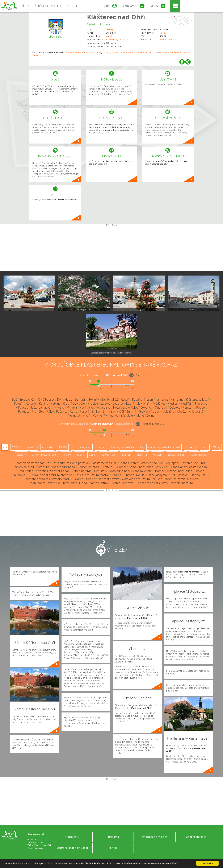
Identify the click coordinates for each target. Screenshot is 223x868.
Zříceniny (22, 455)
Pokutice (24, 411)
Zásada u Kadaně (132, 415)
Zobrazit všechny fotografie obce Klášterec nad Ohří (112, 353)
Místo (60, 407)
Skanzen (101, 447)
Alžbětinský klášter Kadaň (53, 471)
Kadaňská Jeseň (142, 399)
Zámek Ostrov (99, 483)
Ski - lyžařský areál (82, 447)
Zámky (217, 447)
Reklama (113, 837)
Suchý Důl (168, 53)
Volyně (97, 415)
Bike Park (126, 455)
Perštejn (188, 407)
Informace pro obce (155, 837)
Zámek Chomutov (182, 483)
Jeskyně (80, 455)
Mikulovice (117, 53)
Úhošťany (183, 411)
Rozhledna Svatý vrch (153, 467)
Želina (150, 415)
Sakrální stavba (198, 455)
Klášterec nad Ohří (116, 17)
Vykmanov (111, 415)
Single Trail (142, 455)
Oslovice (175, 407)
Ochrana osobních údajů (72, 848)
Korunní (31, 403)
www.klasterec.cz (168, 40)
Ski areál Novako (108, 479)
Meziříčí (186, 403)
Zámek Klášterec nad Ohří (34, 463)
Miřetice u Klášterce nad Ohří (137, 53)
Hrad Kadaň (25, 471)
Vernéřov (37, 55)
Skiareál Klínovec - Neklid (128, 475)
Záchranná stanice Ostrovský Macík (47, 479)
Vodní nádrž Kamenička (45, 483)
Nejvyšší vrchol (108, 455)
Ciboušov (69, 53)
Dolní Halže (65, 399)
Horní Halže (97, 399)
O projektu (72, 837)
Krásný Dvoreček (74, 403)
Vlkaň (87, 415)
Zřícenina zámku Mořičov (181, 479)
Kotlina (44, 403)
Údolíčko (169, 411)
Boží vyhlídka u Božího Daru (189, 475)
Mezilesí (173, 403)
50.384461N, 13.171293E (118, 40)
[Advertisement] (112, 249)
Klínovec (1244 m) (26, 475)
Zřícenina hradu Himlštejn (89, 471)
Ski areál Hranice (84, 479)
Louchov (118, 403)
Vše (5, 447)
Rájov (50, 411)
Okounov (146, 407)
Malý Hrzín (143, 403)
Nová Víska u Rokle (126, 407)
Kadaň (109, 36)
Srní (106, 411)
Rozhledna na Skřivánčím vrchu (130, 471)
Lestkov (106, 53)
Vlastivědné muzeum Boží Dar (142, 479)
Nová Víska (87, 407)
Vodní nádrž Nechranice (56, 475)
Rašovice (157, 53)
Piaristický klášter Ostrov (152, 483)
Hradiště (79, 53)
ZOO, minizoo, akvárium (24, 447)
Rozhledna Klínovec (191, 471)
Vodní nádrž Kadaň (64, 467)
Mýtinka (72, 407)
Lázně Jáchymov (158, 475)
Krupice (93, 403)
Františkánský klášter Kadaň (188, 467)
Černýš (36, 399)
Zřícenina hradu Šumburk (32, 467)
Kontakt (113, 848)
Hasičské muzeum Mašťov (92, 475)
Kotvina (56, 403)
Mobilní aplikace (196, 837)
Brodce (24, 399)
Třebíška (144, 411)
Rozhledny (191, 447)
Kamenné (177, 399)
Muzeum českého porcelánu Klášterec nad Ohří (85, 463)
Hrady (205, 447)
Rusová (84, 411)
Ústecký (110, 29)
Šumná (177, 53)
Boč (14, 399)
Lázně (92, 455)
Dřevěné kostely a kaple (44, 455)
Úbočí (156, 411)
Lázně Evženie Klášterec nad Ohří (142, 463)
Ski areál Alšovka (126, 467)
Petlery (201, 407)
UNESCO (62, 447)
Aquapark (47, 447)
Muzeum (158, 455)
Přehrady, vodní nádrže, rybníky (127, 447)
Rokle (74, 411)
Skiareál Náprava (122, 483)
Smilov (96, 411)
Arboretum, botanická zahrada (164, 447)
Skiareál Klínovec (165, 471)
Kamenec (162, 399)
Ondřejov (161, 407)
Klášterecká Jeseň (93, 53)
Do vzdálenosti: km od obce (100, 375)
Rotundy (66, 455)
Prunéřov (38, 411)
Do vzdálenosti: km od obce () (96, 424)
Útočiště (186, 53)
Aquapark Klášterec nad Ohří (186, 463)
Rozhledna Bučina (75, 483)
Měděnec (159, 403)
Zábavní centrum (176, 455)
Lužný (130, 403)
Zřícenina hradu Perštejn (96, 467)
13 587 (163, 33)
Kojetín (19, 403)
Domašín (81, 399)
